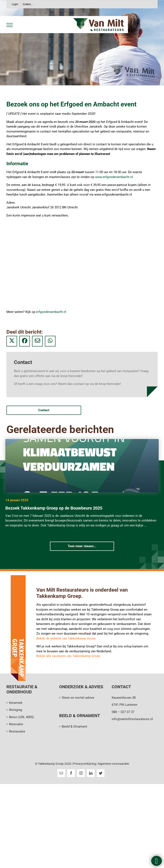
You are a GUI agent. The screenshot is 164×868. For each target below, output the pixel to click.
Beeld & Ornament (74, 727)
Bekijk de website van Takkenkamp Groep (66, 638)
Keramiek (16, 703)
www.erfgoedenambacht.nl (114, 177)
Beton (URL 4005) (21, 717)
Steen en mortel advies (78, 698)
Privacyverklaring (85, 764)
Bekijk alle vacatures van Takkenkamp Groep (68, 656)
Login (15, 4)
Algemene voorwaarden (113, 764)
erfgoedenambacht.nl (51, 312)
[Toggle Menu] (9, 25)
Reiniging (15, 710)
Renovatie (16, 724)
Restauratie (17, 731)
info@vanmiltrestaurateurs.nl (132, 719)
